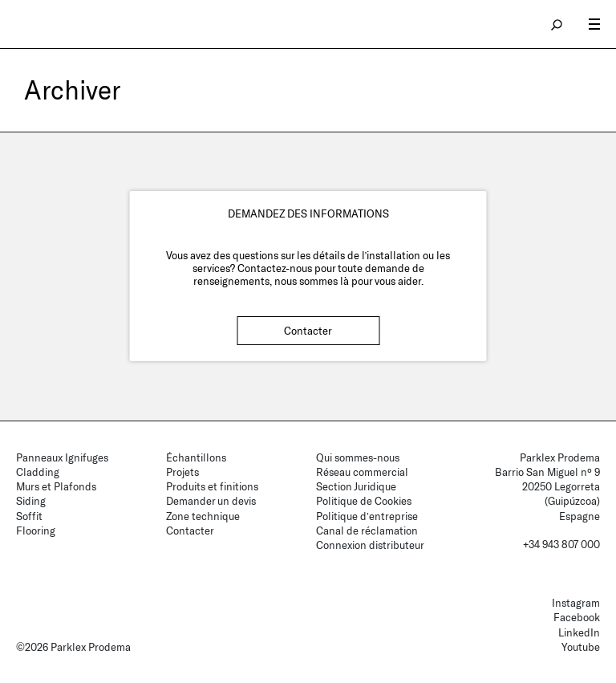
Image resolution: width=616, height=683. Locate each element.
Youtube (581, 647)
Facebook (577, 617)
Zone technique (203, 516)
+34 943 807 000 (561, 544)
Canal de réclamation (367, 531)
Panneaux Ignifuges (62, 457)
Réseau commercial (362, 472)
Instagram (576, 603)
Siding (31, 501)
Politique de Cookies (364, 501)
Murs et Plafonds (56, 486)
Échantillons (196, 457)
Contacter (308, 331)
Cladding (38, 472)
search (557, 24)
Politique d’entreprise (367, 516)
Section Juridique (356, 486)
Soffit (29, 516)
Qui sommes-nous (358, 457)
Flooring (36, 531)
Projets (182, 472)
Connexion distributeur (370, 545)
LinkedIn (579, 632)
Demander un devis (211, 501)
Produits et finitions (212, 486)
